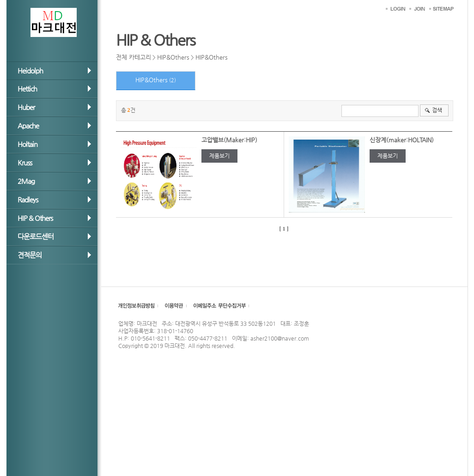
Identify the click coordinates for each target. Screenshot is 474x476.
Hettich (27, 88)
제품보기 (219, 156)
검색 (437, 110)
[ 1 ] (284, 229)
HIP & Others (35, 218)
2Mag (26, 181)
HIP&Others (173, 57)
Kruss (25, 162)
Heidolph (30, 70)
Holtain (27, 144)
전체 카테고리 (134, 57)
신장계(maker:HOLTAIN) (402, 140)
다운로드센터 (36, 236)
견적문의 (30, 255)
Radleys (28, 199)
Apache (28, 125)
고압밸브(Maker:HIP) (229, 140)
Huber (26, 107)
